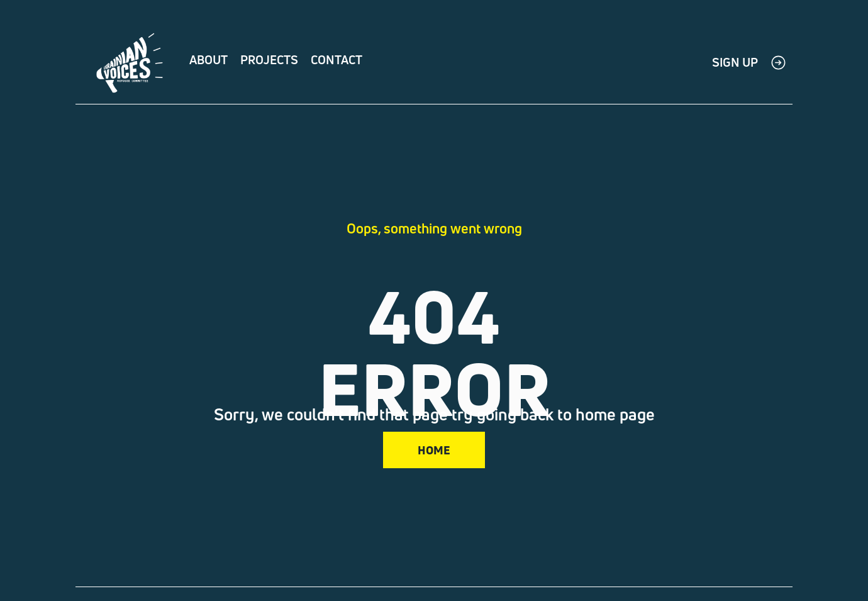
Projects (269, 60)
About (209, 60)
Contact (337, 60)
